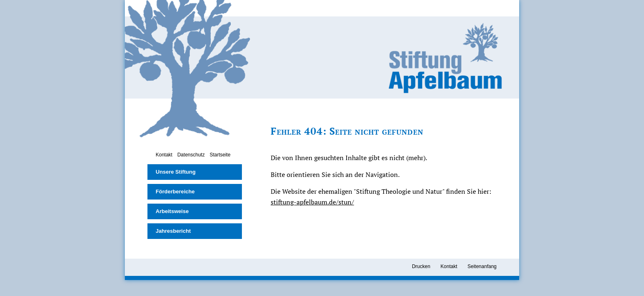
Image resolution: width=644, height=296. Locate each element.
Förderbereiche (175, 192)
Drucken (421, 266)
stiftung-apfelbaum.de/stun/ (312, 202)
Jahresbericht (173, 231)
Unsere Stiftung (176, 172)
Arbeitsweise (172, 211)
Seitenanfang (482, 266)
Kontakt (164, 155)
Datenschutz (191, 155)
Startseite (220, 155)
